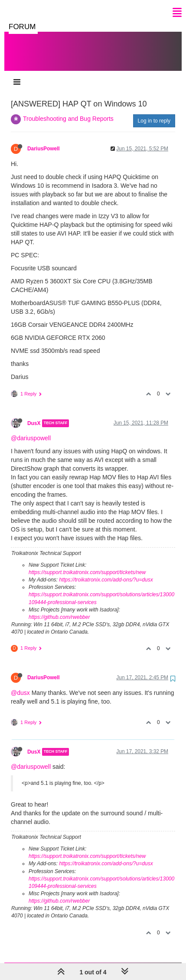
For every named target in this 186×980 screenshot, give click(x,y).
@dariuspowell (31, 429)
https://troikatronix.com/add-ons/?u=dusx (106, 571)
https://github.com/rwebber (59, 608)
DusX (34, 415)
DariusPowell (44, 140)
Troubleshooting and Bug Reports (68, 110)
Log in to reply (154, 112)
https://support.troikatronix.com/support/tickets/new (87, 564)
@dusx (20, 684)
